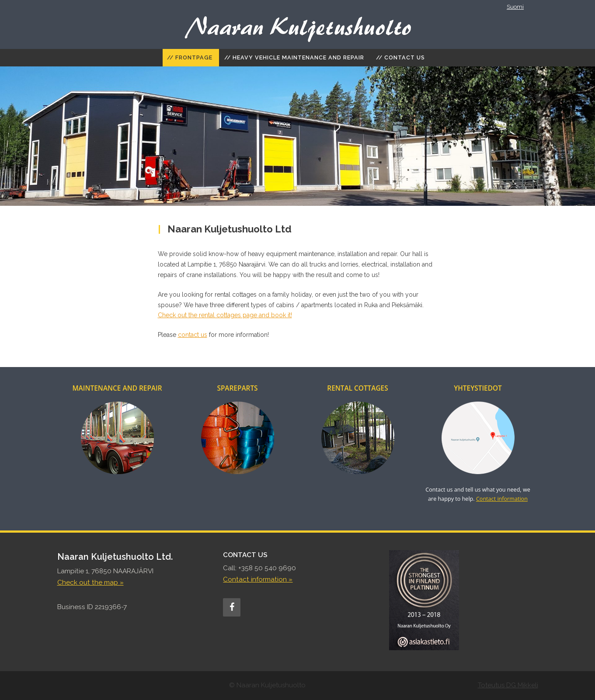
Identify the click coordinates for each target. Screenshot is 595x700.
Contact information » (258, 579)
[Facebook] (232, 607)
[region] (297, 136)
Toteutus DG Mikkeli (508, 685)
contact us (193, 335)
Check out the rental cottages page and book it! (225, 315)
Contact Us (405, 57)
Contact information (502, 499)
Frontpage (194, 57)
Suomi (515, 7)
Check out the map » (90, 582)
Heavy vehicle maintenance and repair (298, 57)
